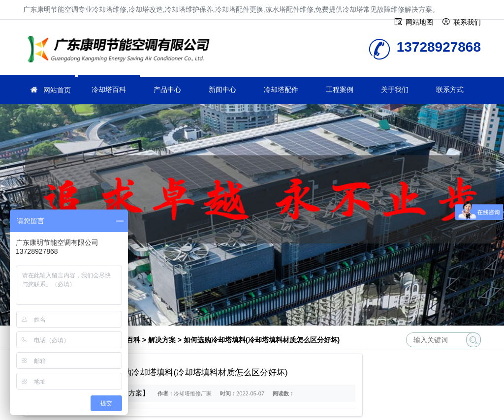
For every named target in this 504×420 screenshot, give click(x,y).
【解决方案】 (128, 393)
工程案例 (340, 90)
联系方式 (450, 90)
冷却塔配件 (281, 90)
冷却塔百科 (109, 90)
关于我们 (395, 90)
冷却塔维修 (122, 50)
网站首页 (57, 90)
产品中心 (167, 90)
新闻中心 (222, 90)
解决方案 (162, 340)
